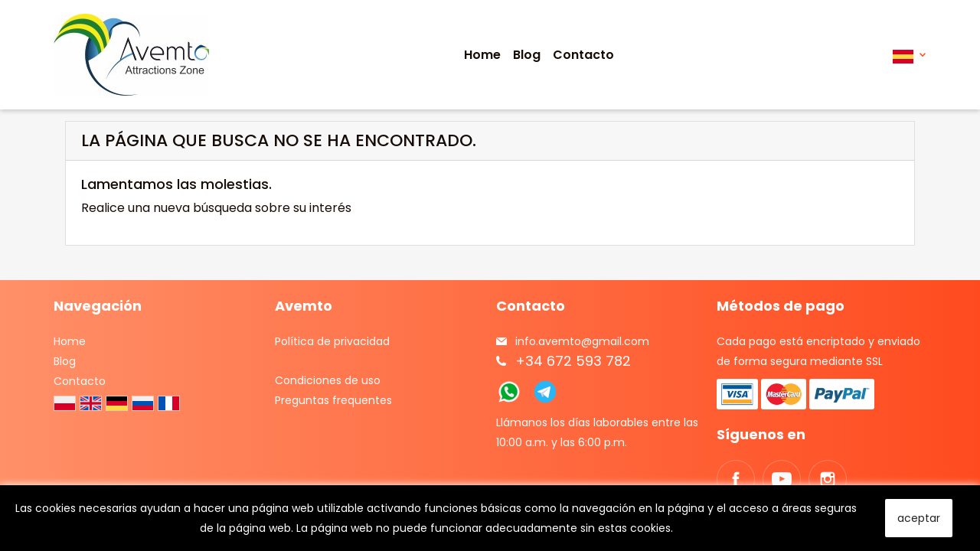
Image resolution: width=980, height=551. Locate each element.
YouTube (782, 479)
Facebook (736, 479)
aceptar (919, 518)
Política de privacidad (332, 341)
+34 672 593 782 (573, 361)
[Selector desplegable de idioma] (909, 55)
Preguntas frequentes (333, 400)
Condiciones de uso (328, 380)
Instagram (828, 479)
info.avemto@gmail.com (582, 341)
